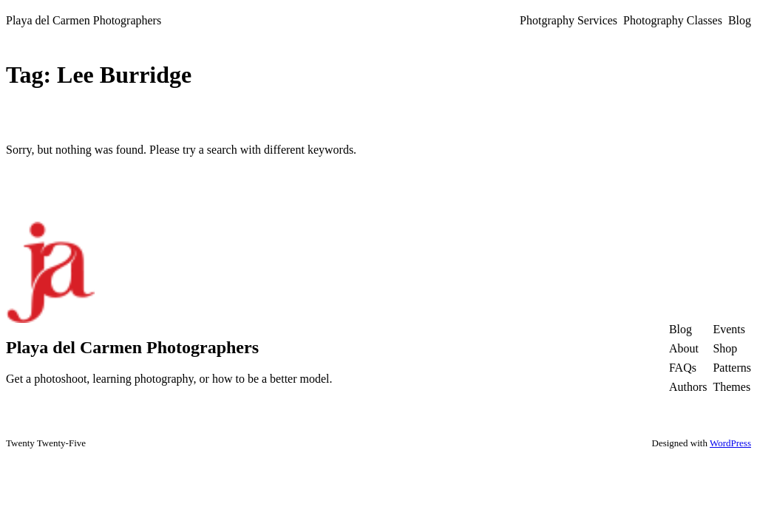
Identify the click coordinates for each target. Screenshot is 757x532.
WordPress (730, 443)
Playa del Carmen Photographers (84, 20)
